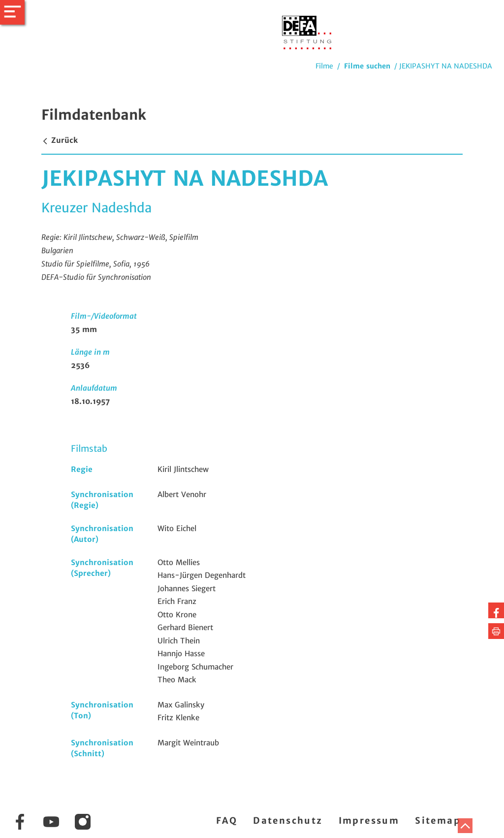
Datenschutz (288, 821)
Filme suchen (367, 66)
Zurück (60, 140)
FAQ (227, 821)
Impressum (369, 821)
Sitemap (438, 821)
